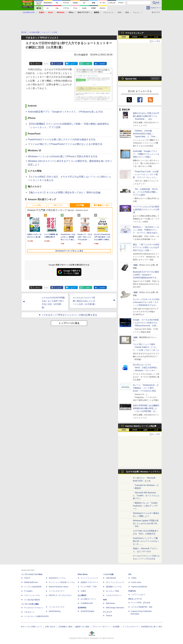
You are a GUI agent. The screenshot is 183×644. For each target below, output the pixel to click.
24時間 (134, 37)
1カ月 (156, 37)
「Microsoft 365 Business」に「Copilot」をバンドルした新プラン (146, 495)
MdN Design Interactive (115, 608)
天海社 (134, 578)
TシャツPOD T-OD (89, 587)
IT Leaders (28, 591)
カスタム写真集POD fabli (142, 607)
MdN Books (110, 603)
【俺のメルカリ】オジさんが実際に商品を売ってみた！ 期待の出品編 (64, 192)
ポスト (38, 64)
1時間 (124, 37)
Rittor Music (83, 574)
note (88, 64)
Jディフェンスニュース (115, 582)
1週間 (145, 37)
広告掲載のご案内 (65, 627)
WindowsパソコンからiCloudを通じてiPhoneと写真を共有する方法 (63, 156)
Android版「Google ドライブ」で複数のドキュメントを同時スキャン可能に (146, 154)
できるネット (29, 612)
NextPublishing (55, 611)
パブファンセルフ (138, 595)
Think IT (27, 578)
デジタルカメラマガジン (34, 608)
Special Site (131, 79)
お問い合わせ (50, 627)
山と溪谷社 (82, 595)
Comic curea (136, 582)
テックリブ (107, 612)
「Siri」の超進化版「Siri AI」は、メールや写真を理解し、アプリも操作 (146, 192)
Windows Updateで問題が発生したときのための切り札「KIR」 (146, 523)
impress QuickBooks (139, 587)
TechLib (109, 616)
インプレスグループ (130, 627)
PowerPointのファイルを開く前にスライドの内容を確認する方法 (62, 139)
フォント (136, 12)
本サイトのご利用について (31, 627)
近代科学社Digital (87, 611)
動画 (127, 12)
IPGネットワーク (135, 599)
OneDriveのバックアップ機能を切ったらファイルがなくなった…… (146, 541)
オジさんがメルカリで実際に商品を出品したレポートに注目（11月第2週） (85, 301)
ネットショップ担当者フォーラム (62, 582)
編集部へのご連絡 (82, 627)
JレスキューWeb (112, 591)
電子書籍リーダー (102, 205)
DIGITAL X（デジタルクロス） (61, 595)
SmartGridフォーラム (57, 578)
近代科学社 (82, 608)
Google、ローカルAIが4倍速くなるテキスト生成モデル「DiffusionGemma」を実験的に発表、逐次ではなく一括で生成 (146, 326)
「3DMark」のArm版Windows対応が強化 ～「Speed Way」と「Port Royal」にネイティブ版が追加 (146, 137)
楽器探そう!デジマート (90, 582)
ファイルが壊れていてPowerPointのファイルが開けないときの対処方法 (65, 144)
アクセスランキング (134, 33)
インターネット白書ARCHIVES (36, 616)
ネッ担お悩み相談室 (32, 600)
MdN (105, 600)
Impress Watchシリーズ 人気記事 (141, 426)
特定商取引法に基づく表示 (152, 627)
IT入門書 (80, 205)
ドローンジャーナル (32, 595)
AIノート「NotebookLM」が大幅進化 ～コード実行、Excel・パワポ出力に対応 (146, 388)
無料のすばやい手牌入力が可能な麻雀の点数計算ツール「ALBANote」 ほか (146, 116)
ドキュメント (108, 12)
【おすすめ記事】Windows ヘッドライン (143, 472)
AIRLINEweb (111, 578)
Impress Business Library (59, 587)
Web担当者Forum (31, 582)
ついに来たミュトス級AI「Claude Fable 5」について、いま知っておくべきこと (146, 347)
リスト (46, 64)
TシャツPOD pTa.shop (141, 603)
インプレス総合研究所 (33, 587)
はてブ (73, 64)
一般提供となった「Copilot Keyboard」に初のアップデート (145, 506)
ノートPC (36, 205)
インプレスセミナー (57, 591)
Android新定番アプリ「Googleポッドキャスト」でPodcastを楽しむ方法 (65, 112)
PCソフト (58, 205)
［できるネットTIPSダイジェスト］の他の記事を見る (69, 315)
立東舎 (83, 591)
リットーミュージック (89, 578)
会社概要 (116, 627)
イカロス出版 (108, 574)
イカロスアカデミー (114, 595)
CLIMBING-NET (87, 603)
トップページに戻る (69, 323)
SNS (120, 12)
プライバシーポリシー (101, 627)
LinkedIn (102, 64)
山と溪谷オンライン (88, 599)
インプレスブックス (57, 607)
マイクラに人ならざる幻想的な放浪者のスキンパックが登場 (146, 209)
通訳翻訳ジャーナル (114, 587)
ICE (130, 574)
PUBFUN (132, 591)
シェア (59, 64)
